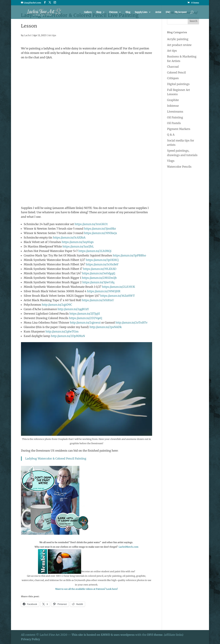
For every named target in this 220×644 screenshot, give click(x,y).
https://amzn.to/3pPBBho (129, 255)
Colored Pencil (176, 72)
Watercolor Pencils (179, 167)
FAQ (168, 12)
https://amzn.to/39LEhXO (100, 269)
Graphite (173, 100)
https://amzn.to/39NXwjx (101, 233)
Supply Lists (141, 12)
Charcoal (173, 67)
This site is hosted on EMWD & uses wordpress (103, 635)
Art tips (52, 35)
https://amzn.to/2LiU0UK (119, 287)
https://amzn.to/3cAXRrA (69, 237)
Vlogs (171, 161)
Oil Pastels (174, 123)
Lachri (28, 35)
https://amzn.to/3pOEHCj (102, 260)
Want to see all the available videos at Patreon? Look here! (86, 589)
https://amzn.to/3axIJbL (78, 246)
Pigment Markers (179, 129)
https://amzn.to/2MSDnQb (99, 278)
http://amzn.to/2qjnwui (85, 323)
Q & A (171, 135)
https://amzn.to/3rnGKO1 (91, 224)
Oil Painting (175, 117)
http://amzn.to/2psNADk (106, 327)
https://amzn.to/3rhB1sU (98, 300)
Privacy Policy (30, 639)
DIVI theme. (156, 635)
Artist (158, 12)
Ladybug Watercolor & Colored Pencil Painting (56, 458)
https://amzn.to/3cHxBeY (102, 264)
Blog (128, 12)
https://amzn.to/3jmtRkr (100, 229)
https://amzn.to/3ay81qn (78, 242)
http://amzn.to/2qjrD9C (57, 305)
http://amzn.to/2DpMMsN (68, 336)
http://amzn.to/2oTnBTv (131, 323)
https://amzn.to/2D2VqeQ (86, 318)
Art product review (179, 45)
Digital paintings (178, 84)
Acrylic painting (178, 39)
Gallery (88, 12)
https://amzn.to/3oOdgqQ (99, 273)
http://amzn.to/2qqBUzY (73, 309)
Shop (99, 12)
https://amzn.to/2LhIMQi (95, 251)
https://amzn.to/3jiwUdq (98, 282)
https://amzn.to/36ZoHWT (117, 296)
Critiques (173, 78)
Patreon (113, 12)
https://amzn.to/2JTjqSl (85, 314)
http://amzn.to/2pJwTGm (62, 331)
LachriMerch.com (128, 547)
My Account (181, 12)
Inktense (173, 106)
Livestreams (175, 112)
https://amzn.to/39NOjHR (104, 291)
